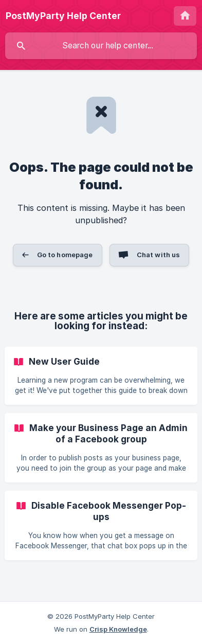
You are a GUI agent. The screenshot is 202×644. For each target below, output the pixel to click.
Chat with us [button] (159, 255)
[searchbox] (101, 46)
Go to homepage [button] (65, 255)
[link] (101, 376)
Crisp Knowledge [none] (118, 629)
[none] (63, 16)
